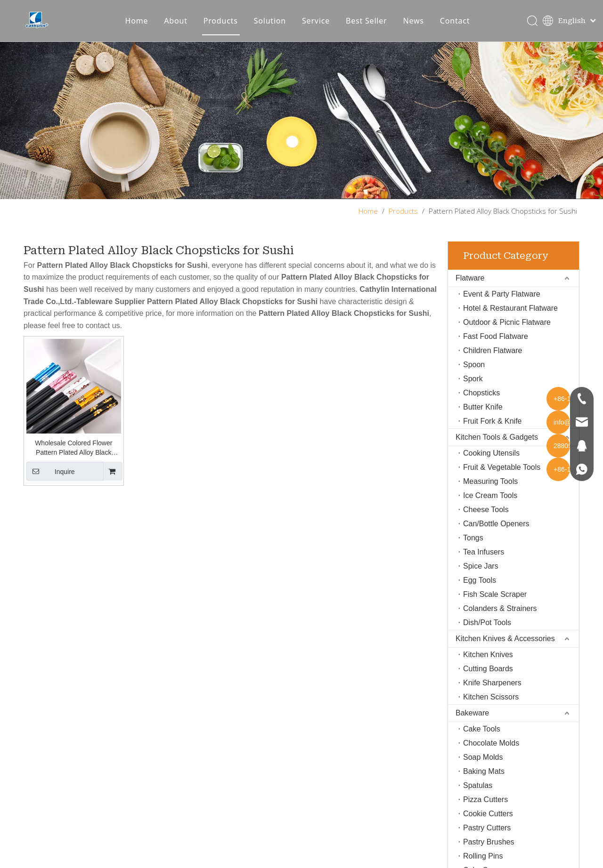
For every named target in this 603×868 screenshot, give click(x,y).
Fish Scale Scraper (495, 604)
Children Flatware (493, 360)
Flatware (470, 288)
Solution (276, 26)
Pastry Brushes (489, 852)
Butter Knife (483, 417)
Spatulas (478, 795)
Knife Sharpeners (492, 693)
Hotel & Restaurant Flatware (510, 318)
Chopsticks (481, 403)
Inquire (51, 482)
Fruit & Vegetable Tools (502, 477)
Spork (473, 389)
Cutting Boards (488, 679)
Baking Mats (484, 781)
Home (143, 26)
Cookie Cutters (488, 824)
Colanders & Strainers (500, 618)
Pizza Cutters (485, 809)
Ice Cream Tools (490, 505)
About (182, 26)
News (419, 26)
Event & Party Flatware (502, 304)
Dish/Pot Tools (487, 632)
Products (227, 26)
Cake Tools (482, 739)
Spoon (474, 374)
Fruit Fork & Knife (492, 431)
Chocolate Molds (491, 753)
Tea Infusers (484, 562)
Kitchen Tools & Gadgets (497, 447)
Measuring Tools (490, 491)
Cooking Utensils (491, 463)
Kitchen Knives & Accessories (505, 648)
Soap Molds (483, 767)
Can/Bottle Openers (496, 534)
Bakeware (472, 723)
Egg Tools (480, 590)
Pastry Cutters (487, 838)
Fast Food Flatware (496, 346)
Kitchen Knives (488, 664)
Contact (461, 26)
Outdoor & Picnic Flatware (507, 332)
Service (322, 26)
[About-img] (301, 131)
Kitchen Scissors (491, 707)
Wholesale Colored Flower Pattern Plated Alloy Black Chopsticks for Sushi (73, 458)
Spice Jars (481, 576)
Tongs (473, 548)
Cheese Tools (486, 519)
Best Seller (373, 26)
